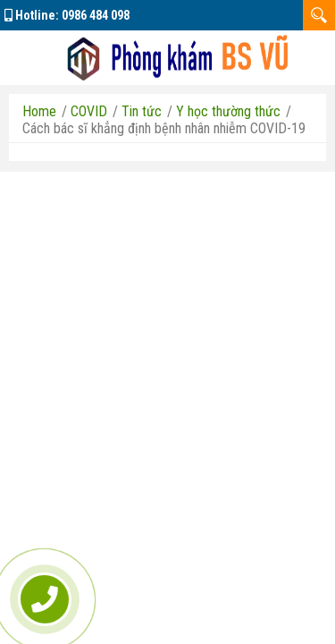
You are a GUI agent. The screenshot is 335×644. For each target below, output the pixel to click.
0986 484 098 (96, 15)
